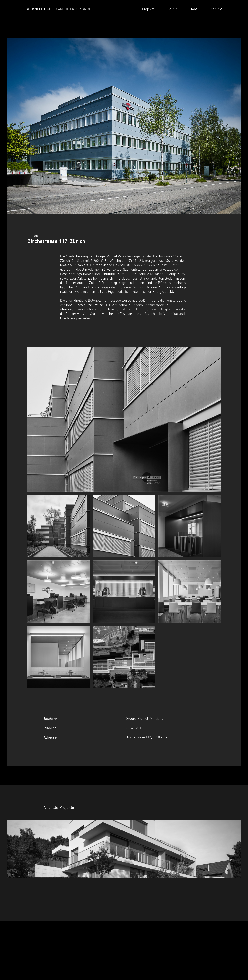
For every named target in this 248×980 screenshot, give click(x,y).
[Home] (61, 9)
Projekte (148, 9)
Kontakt (216, 9)
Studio (172, 9)
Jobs (194, 9)
